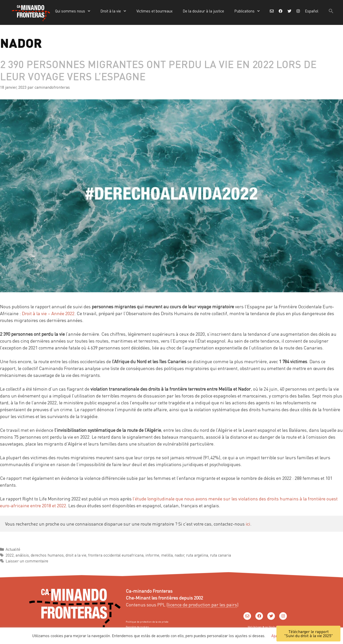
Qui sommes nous (73, 11)
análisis (22, 555)
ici (248, 524)
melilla (167, 555)
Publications (247, 11)
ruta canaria (220, 555)
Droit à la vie (113, 11)
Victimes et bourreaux (154, 11)
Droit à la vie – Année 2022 (48, 313)
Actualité (13, 549)
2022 (10, 555)
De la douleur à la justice (203, 11)
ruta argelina (197, 555)
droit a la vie (76, 555)
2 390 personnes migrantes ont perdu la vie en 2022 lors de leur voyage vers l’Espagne (158, 70)
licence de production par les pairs (202, 604)
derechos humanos (47, 555)
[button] (331, 11)
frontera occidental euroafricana (116, 555)
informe (152, 555)
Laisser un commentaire (27, 561)
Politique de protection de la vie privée (147, 622)
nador (179, 555)
